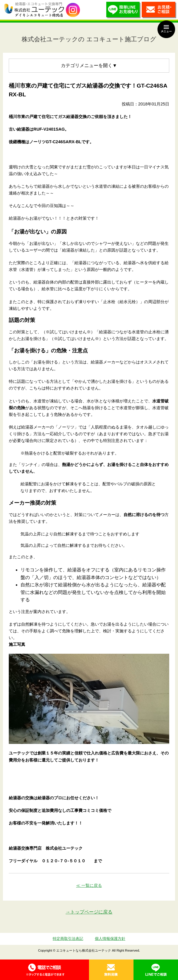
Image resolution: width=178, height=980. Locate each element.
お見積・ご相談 (159, 11)
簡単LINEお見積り (124, 11)
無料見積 (111, 970)
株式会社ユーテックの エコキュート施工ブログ (89, 39)
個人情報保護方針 (110, 939)
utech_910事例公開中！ (73, 10)
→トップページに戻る (89, 912)
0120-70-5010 (44, 970)
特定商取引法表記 (68, 939)
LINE (156, 970)
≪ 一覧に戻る (89, 885)
